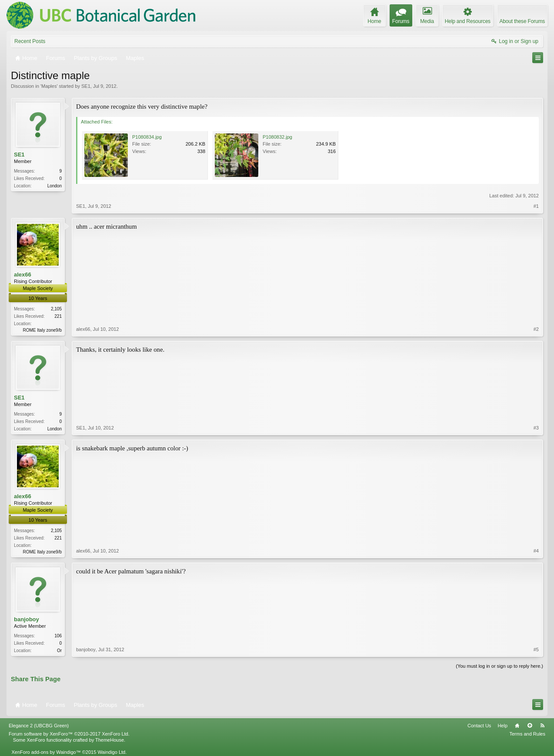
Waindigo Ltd (111, 752)
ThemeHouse (110, 740)
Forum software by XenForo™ (69, 734)
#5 (536, 649)
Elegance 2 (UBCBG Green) (39, 726)
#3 (536, 428)
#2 (536, 329)
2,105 (56, 309)
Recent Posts (30, 41)
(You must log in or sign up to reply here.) (499, 666)
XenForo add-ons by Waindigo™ (46, 752)
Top (530, 726)
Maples (49, 86)
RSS (542, 726)
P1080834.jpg (147, 137)
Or (59, 651)
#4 (536, 551)
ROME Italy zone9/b (42, 330)
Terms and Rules (527, 734)
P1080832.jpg (277, 137)
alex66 (23, 275)
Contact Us (479, 726)
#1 (536, 206)
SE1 (86, 86)
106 (58, 636)
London (55, 186)
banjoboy (27, 619)
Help (502, 726)
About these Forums (522, 21)
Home (517, 726)
